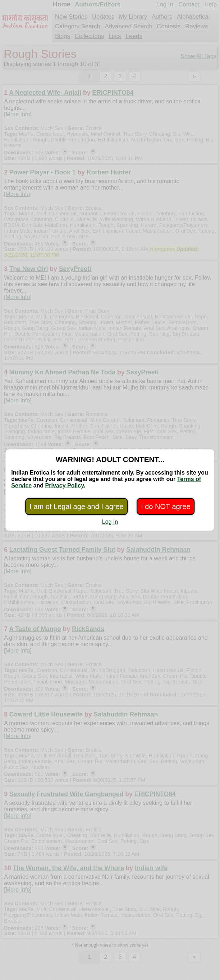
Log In (110, 522)
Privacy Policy (65, 486)
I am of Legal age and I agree (76, 507)
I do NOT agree (166, 507)
